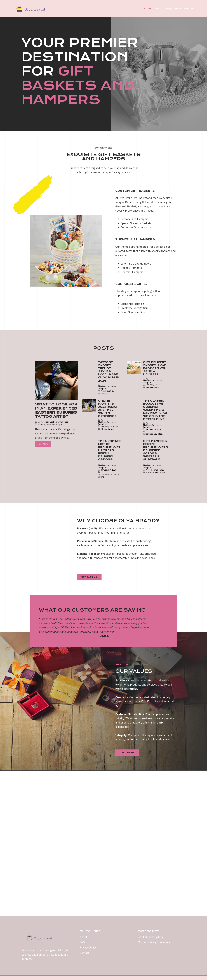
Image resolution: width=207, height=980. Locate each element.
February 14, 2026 (154, 385)
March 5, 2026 (107, 391)
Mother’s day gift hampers (154, 942)
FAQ (178, 9)
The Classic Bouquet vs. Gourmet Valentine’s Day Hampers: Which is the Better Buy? (155, 410)
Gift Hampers (153, 387)
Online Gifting (108, 429)
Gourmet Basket (126, 206)
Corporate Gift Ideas (156, 472)
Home (147, 9)
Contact (190, 9)
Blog (169, 9)
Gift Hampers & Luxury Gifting (108, 476)
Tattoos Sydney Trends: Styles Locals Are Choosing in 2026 (109, 372)
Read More (43, 444)
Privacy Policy (88, 948)
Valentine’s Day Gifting (153, 434)
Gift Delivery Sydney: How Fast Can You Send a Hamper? (155, 368)
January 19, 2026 (154, 429)
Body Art (60, 424)
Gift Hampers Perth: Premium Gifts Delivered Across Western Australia (155, 450)
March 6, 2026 (44, 424)
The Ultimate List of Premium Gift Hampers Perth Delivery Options (109, 450)
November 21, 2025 (155, 470)
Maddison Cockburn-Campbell (55, 422)
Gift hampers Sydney (151, 937)
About (158, 9)
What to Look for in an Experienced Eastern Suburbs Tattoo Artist (56, 410)
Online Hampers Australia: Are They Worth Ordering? (107, 408)
